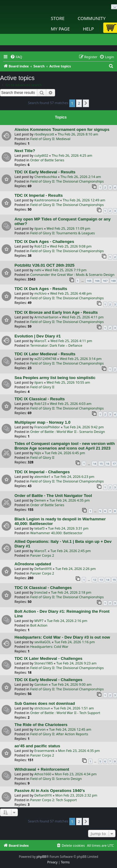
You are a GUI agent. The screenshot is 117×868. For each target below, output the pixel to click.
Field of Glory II (42, 387)
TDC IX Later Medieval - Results (45, 354)
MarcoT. (41, 341)
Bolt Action (39, 625)
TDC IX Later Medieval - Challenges (48, 658)
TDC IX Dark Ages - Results (41, 289)
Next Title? (25, 151)
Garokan (41, 684)
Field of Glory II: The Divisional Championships (67, 181)
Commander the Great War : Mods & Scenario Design (72, 275)
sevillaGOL (43, 642)
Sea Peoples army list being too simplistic (55, 378)
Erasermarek (44, 751)
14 (95, 464)
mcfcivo (41, 293)
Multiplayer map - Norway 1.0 (42, 422)
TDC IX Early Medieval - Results (45, 172)
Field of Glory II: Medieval (50, 139)
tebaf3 (40, 528)
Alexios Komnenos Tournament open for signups (62, 129)
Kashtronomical (47, 200)
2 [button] (79, 103)
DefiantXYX (43, 569)
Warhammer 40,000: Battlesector (56, 533)
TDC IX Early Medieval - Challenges (48, 680)
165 (89, 281)
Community (91, 18)
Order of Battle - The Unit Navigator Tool (53, 496)
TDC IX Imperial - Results (39, 195)
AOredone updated (33, 564)
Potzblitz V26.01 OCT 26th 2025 (44, 265)
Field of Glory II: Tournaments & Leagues (63, 233)
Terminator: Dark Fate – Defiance (56, 345)
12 (95, 580)
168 (113, 281)
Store (58, 18)
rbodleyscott (44, 134)
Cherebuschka (46, 177)
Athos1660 (43, 774)
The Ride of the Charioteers (41, 725)
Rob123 (40, 246)
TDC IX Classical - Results (40, 399)
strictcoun (42, 708)
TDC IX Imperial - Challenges (42, 472)
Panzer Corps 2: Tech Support (54, 800)
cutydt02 (41, 155)
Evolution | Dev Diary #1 (38, 336)
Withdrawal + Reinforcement (42, 769)
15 (101, 464)
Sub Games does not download (45, 703)
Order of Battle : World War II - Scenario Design (68, 432)
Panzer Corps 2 (42, 555)
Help (88, 29)
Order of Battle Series (47, 160)
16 (108, 464)
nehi (38, 270)
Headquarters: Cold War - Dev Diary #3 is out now (62, 637)
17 (114, 464)
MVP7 (39, 621)
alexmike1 (42, 476)
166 (97, 281)
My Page (60, 29)
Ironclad (41, 592)
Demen (40, 500)
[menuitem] (16, 57)
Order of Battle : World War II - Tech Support (65, 713)
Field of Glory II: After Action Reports (59, 734)
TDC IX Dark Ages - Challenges (44, 242)
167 (105, 281)
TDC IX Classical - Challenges (43, 588)
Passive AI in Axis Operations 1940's (50, 791)
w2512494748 (46, 359)
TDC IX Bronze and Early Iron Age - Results (56, 312)
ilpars (39, 228)
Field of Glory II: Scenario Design (56, 779)
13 (101, 580)
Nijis (38, 453)
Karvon (40, 729)
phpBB (41, 857)
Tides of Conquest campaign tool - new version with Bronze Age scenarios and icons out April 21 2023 (65, 446)
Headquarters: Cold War (49, 646)
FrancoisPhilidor (47, 427)
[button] (86, 103)
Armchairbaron (46, 317)
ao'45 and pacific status (37, 746)
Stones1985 (44, 663)
